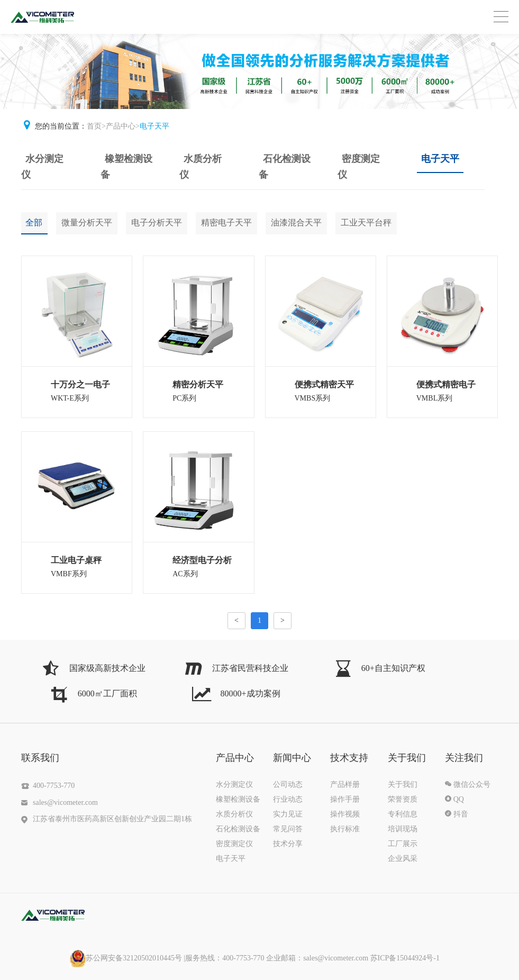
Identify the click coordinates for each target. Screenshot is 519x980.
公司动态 (288, 784)
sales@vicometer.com (65, 802)
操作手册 (345, 799)
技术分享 (288, 844)
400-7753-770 (54, 786)
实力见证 (288, 814)
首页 (94, 126)
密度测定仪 (359, 167)
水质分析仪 (201, 167)
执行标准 (345, 829)
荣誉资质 (403, 799)
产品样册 (345, 784)
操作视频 (345, 814)
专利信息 (403, 814)
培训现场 (403, 829)
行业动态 (288, 799)
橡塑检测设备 (126, 167)
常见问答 (288, 829)
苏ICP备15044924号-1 (405, 958)
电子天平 (154, 126)
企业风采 (403, 859)
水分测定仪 (42, 167)
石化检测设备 (285, 167)
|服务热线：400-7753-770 (243, 958)
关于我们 (403, 784)
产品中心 (121, 126)
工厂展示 (403, 844)
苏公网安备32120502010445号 (126, 958)
